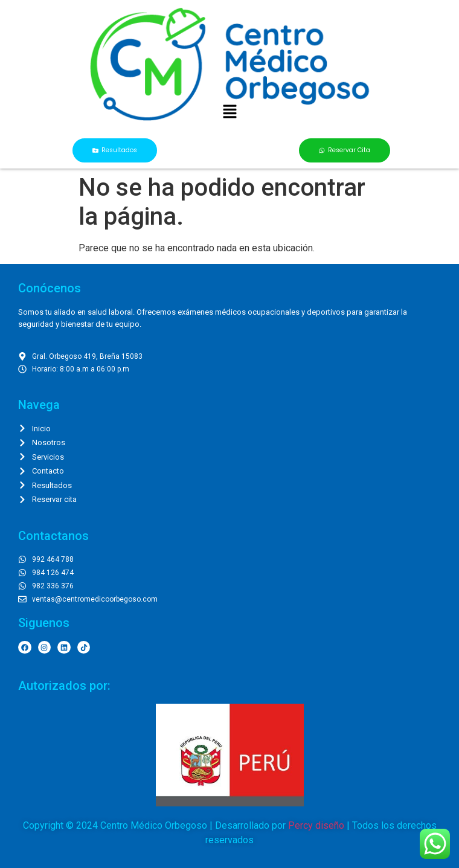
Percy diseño (316, 825)
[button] (230, 112)
